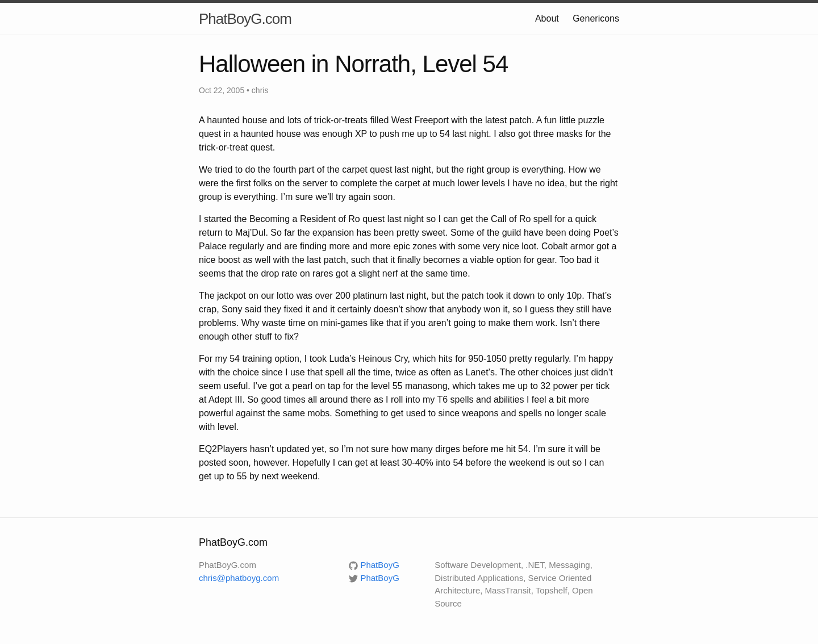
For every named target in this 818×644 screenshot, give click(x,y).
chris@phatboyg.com (239, 578)
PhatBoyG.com (245, 19)
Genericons (596, 18)
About (547, 18)
